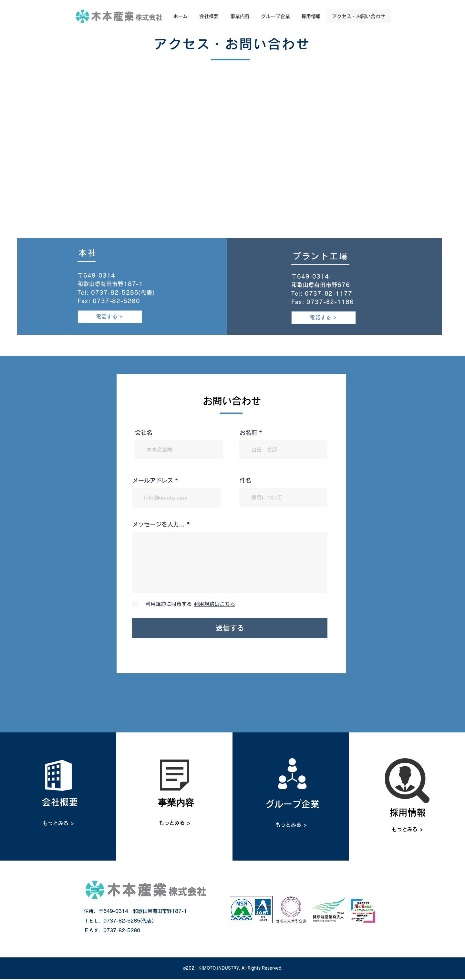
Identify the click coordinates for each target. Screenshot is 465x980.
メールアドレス (153, 480)
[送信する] (230, 628)
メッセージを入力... (159, 524)
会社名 (144, 433)
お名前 (248, 433)
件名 (245, 480)
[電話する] (110, 317)
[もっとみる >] (58, 823)
